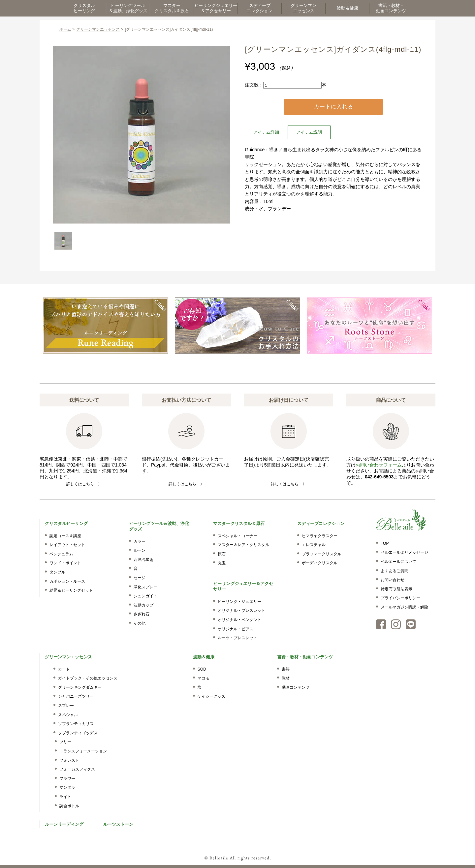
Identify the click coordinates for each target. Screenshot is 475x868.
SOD (202, 669)
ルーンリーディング (64, 824)
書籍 (286, 669)
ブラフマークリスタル (322, 554)
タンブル (57, 572)
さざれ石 (142, 614)
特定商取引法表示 (396, 589)
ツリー (65, 742)
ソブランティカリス (76, 724)
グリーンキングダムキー (80, 687)
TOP (385, 543)
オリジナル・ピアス (236, 629)
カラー (140, 541)
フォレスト (69, 760)
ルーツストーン (118, 824)
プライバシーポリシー (400, 598)
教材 (286, 678)
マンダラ (67, 787)
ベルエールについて (398, 562)
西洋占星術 (143, 560)
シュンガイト (145, 596)
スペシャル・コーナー (237, 536)
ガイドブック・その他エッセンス (88, 678)
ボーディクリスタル (320, 563)
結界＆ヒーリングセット (71, 590)
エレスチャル (314, 545)
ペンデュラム (61, 554)
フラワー (67, 779)
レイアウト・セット (67, 545)
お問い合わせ (393, 580)
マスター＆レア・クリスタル (243, 545)
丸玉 (222, 563)
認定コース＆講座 (65, 536)
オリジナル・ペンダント (239, 620)
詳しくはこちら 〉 (84, 484)
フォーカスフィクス (77, 769)
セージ (140, 578)
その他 (140, 623)
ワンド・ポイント (65, 563)
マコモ (204, 678)
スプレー (66, 706)
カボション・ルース (67, 581)
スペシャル (68, 715)
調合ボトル (69, 806)
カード (64, 669)
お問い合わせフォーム (379, 465)
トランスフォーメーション (83, 751)
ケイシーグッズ (211, 696)
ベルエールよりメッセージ (404, 552)
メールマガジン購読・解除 (404, 607)
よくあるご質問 (395, 571)
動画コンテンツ (296, 687)
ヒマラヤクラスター (320, 536)
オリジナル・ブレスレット (241, 610)
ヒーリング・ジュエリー (239, 602)
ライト (65, 797)
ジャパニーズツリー (76, 696)
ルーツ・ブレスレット (237, 638)
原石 (222, 554)
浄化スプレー (145, 587)
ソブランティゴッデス (78, 733)
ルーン (140, 550)
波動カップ (143, 605)
